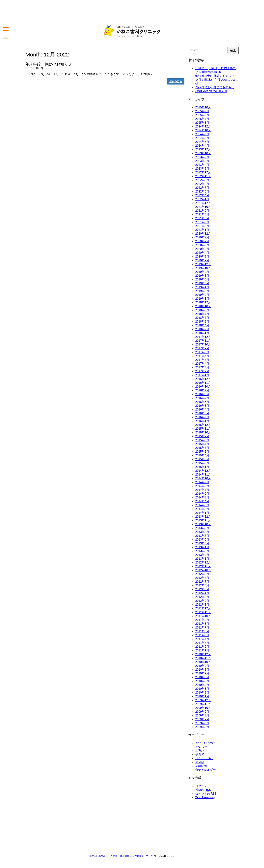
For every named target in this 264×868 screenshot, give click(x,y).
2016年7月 (202, 398)
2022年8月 (202, 184)
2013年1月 (202, 559)
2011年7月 (202, 628)
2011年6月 (202, 631)
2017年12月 (203, 337)
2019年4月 (202, 287)
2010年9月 (202, 666)
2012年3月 (202, 597)
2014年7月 (202, 490)
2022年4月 (202, 195)
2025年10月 (203, 107)
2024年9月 (202, 134)
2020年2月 (202, 260)
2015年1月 (202, 467)
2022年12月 (203, 172)
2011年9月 (202, 620)
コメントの (206, 794)
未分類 (200, 762)
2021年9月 (202, 211)
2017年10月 (203, 344)
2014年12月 (203, 471)
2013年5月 (202, 543)
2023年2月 (202, 169)
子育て (200, 754)
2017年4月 (202, 364)
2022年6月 (202, 192)
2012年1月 (202, 605)
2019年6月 (202, 279)
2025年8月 (202, 115)
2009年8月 (202, 715)
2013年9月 (202, 528)
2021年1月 (202, 230)
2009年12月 (203, 700)
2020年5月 (202, 249)
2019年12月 (203, 264)
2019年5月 (202, 283)
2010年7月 (202, 673)
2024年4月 (202, 146)
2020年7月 (202, 241)
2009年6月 (202, 723)
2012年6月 (202, 585)
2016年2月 (202, 417)
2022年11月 (203, 176)
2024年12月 (203, 126)
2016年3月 (202, 413)
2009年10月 (203, 708)
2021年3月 (202, 222)
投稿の (203, 790)
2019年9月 (202, 272)
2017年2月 (202, 371)
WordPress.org (205, 797)
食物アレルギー (206, 770)
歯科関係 (201, 766)
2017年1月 (202, 375)
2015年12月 (203, 425)
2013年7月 (202, 536)
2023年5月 (202, 161)
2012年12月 (203, 562)
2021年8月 (202, 214)
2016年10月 (203, 387)
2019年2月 (202, 295)
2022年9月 (202, 180)
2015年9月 (202, 436)
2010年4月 (202, 685)
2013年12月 (203, 517)
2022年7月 (202, 188)
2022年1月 (202, 199)
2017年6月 (202, 356)
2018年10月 (203, 306)
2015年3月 (202, 459)
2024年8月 (202, 138)
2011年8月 (202, 624)
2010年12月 (203, 654)
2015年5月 (202, 452)
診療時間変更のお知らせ (211, 91)
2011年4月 (202, 639)
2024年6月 (202, 142)
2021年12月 (203, 203)
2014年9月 (202, 482)
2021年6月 (202, 218)
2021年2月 (202, 226)
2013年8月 (202, 532)
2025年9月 (202, 111)
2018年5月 (202, 322)
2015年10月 (203, 432)
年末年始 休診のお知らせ (49, 64)
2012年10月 (203, 570)
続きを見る (176, 81)
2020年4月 (202, 253)
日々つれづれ (204, 758)
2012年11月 (203, 566)
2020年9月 (202, 237)
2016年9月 (202, 390)
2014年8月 (202, 486)
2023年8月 (202, 157)
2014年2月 (202, 509)
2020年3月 (202, 257)
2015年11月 (203, 429)
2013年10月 (203, 524)
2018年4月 (202, 325)
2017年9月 (202, 348)
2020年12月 (203, 234)
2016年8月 (202, 394)
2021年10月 (203, 207)
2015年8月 (202, 440)
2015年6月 (202, 448)
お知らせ (201, 747)
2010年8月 (202, 670)
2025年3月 (202, 123)
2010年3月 (202, 689)
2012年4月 (202, 593)
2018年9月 (202, 310)
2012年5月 (202, 589)
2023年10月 (203, 153)
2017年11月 (203, 341)
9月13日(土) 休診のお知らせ (215, 76)
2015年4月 (202, 455)
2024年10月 (203, 130)
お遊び (200, 751)
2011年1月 (202, 650)
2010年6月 (202, 677)
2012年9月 (202, 574)
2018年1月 (202, 333)
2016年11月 (203, 383)
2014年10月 (203, 478)
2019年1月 (202, 299)
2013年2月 (202, 555)
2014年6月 (202, 494)
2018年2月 (202, 329)
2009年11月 (203, 704)
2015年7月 (202, 444)
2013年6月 (202, 540)
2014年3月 (202, 505)
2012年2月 (202, 601)
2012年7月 (202, 582)
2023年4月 (202, 165)
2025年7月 (202, 119)
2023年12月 (203, 149)
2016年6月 (202, 402)
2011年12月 (203, 608)
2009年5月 (202, 727)
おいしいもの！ (206, 743)
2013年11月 (203, 520)
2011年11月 (203, 612)
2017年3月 (202, 367)
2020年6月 (202, 245)
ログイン (201, 786)
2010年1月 (202, 696)
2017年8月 (202, 352)
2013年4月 (202, 547)
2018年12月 (203, 302)
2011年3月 (202, 643)
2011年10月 (203, 616)
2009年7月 (202, 719)
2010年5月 (202, 681)
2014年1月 (202, 513)
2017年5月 (202, 360)
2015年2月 (202, 463)
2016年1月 (202, 421)
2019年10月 (203, 268)
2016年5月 (202, 406)
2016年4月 (202, 410)
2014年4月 (202, 501)
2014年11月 (203, 475)
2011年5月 (202, 635)
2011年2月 (202, 647)
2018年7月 (202, 314)
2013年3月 (202, 551)
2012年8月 (202, 578)
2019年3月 (202, 291)
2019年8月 (202, 276)
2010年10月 (203, 662)
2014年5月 (202, 497)
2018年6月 (202, 318)
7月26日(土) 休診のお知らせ (215, 87)
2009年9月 (202, 712)
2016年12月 (203, 379)
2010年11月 (203, 658)
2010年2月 (202, 693)
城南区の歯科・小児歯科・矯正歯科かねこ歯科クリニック (122, 856)
